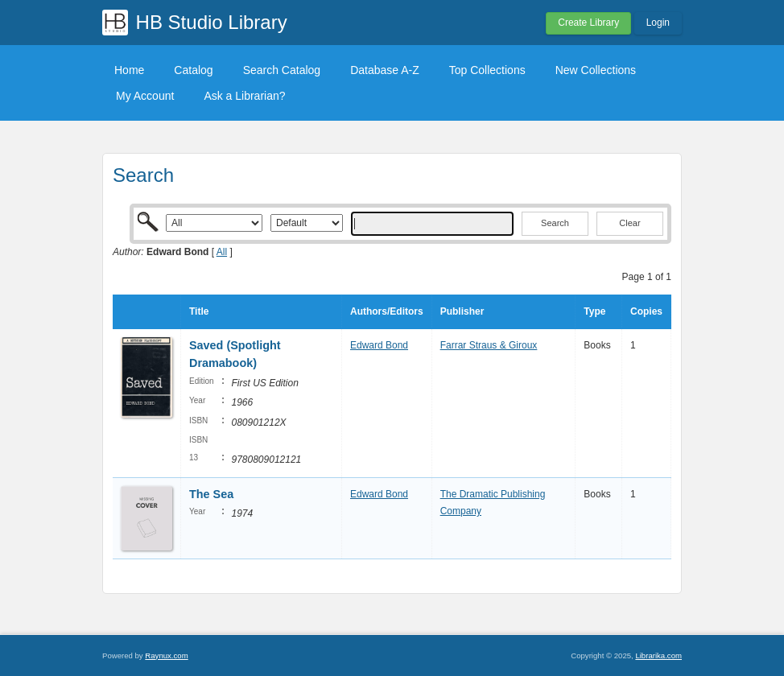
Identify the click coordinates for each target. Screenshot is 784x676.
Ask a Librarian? (244, 96)
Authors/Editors (387, 311)
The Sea (211, 494)
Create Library (588, 23)
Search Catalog (282, 70)
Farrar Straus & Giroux (489, 345)
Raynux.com (166, 655)
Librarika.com (658, 655)
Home (129, 70)
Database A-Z (385, 70)
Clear (629, 223)
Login (658, 23)
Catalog (193, 70)
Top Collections (487, 70)
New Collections (596, 70)
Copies (646, 311)
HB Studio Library (212, 22)
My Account (145, 96)
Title (199, 311)
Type (594, 311)
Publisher (462, 311)
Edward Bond (379, 345)
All (222, 252)
